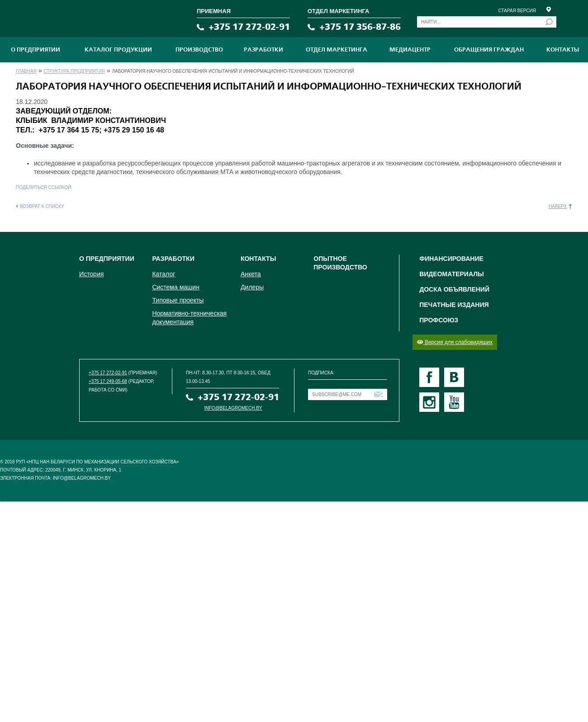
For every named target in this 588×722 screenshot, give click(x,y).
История (91, 274)
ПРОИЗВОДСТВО (199, 50)
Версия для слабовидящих (455, 342)
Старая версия (517, 11)
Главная (26, 71)
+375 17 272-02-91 (249, 27)
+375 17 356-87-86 (360, 27)
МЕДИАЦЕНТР (410, 50)
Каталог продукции (118, 50)
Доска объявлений (454, 289)
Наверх (558, 206)
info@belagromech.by (233, 408)
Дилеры (252, 287)
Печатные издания (454, 305)
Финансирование (451, 259)
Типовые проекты (178, 300)
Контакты (563, 50)
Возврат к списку (42, 206)
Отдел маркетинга (337, 50)
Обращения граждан (489, 50)
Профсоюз (439, 320)
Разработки (263, 50)
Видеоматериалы (452, 274)
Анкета (251, 274)
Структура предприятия (74, 71)
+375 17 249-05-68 (108, 381)
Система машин (175, 287)
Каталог (164, 274)
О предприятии (36, 50)
